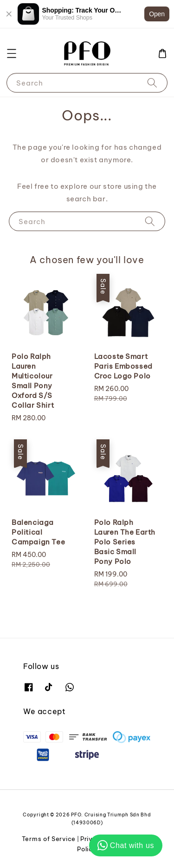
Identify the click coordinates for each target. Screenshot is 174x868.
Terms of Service (49, 839)
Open (157, 14)
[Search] (152, 83)
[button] (12, 53)
